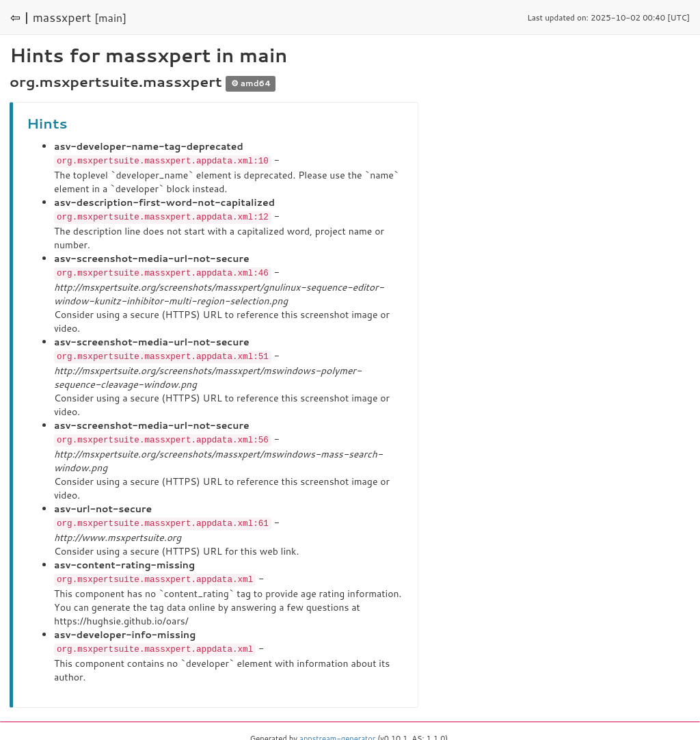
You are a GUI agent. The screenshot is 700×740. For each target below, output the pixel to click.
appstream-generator (337, 733)
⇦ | (20, 17)
